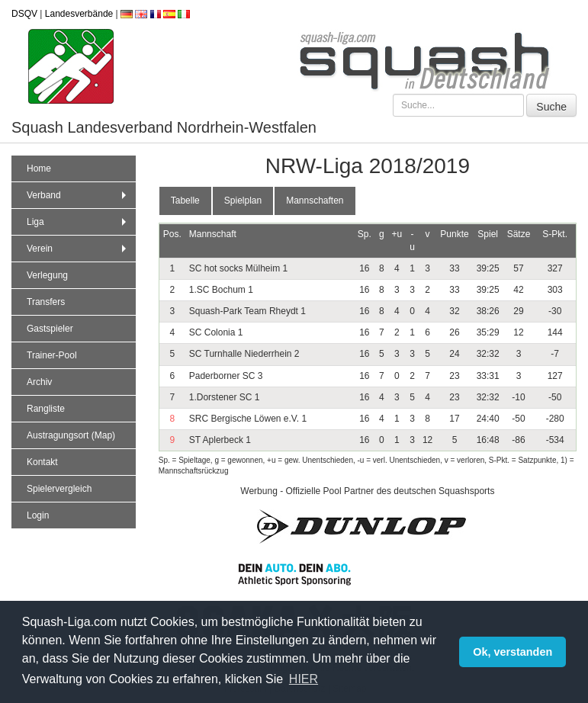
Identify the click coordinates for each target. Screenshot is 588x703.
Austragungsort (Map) (71, 435)
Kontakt (42, 462)
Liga (78, 222)
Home (39, 169)
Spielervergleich (59, 489)
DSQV (24, 14)
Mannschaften (315, 201)
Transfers (46, 302)
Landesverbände (79, 14)
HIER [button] (304, 679)
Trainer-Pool (52, 355)
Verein (78, 249)
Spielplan (243, 201)
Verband (78, 195)
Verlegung (47, 275)
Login (38, 515)
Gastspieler (50, 329)
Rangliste (46, 409)
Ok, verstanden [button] (512, 652)
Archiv (39, 382)
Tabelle (185, 201)
